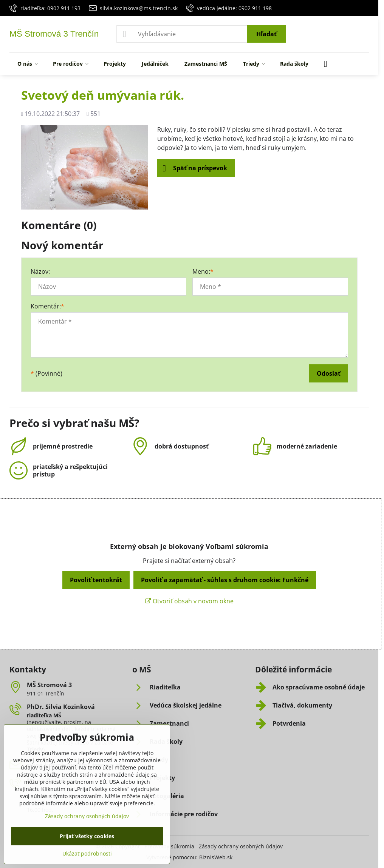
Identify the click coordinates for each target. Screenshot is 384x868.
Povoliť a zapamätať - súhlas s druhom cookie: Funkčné (225, 580)
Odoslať (329, 373)
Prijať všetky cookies (87, 836)
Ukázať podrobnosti (87, 853)
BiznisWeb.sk (216, 857)
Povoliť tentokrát (96, 580)
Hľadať (266, 34)
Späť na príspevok (195, 168)
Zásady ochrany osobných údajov (241, 846)
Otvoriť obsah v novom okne (189, 601)
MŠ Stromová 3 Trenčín (54, 34)
